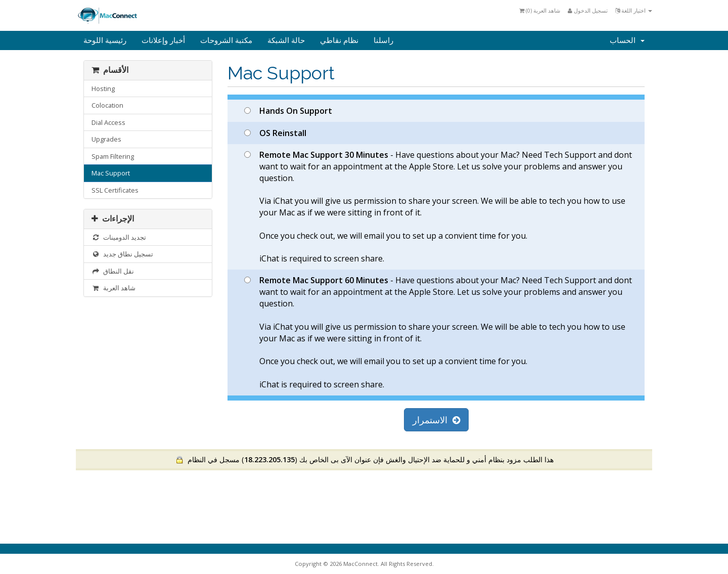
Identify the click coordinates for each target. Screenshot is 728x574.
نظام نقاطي (339, 40)
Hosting (103, 89)
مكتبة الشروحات (226, 40)
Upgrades (106, 139)
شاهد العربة (113, 288)
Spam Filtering (113, 156)
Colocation (107, 105)
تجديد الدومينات (119, 237)
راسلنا (383, 40)
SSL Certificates (115, 190)
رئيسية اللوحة (105, 40)
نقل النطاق (113, 271)
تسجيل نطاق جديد (122, 254)
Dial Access (108, 122)
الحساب (627, 40)
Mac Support (111, 173)
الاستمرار (436, 420)
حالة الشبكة (286, 40)
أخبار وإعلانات (163, 40)
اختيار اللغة (634, 10)
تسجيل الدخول (588, 10)
